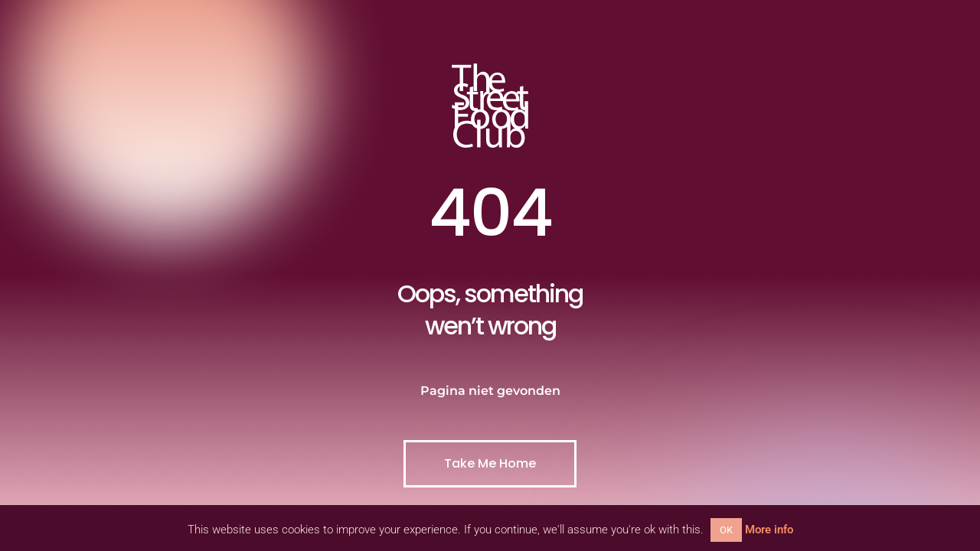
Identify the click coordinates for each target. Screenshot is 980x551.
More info (769, 530)
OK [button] (726, 530)
